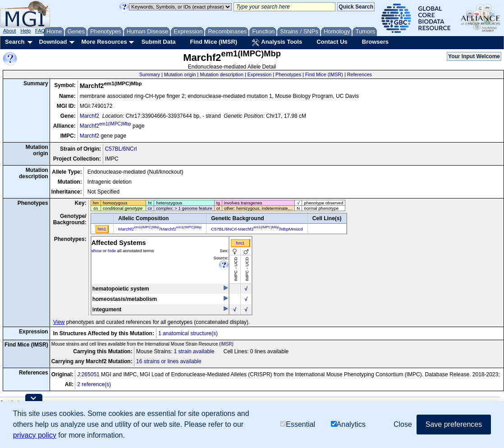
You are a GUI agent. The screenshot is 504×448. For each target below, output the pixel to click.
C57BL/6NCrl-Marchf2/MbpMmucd (257, 229)
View (59, 322)
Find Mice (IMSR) (213, 42)
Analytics (348, 424)
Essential (298, 424)
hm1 (240, 243)
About (10, 31)
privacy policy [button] (35, 435)
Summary (150, 74)
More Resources (104, 42)
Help (25, 31)
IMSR (226, 344)
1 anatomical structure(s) (188, 333)
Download (53, 42)
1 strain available (194, 351)
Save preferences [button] (454, 424)
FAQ (40, 31)
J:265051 (88, 374)
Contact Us (332, 42)
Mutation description (222, 74)
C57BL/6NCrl (121, 149)
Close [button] (403, 424)
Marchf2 (89, 116)
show (96, 251)
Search (15, 42)
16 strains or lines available (169, 361)
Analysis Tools (277, 42)
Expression (259, 74)
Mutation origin (180, 74)
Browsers (375, 42)
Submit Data (159, 42)
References (360, 74)
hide (112, 251)
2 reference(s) (94, 384)
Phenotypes (288, 74)
